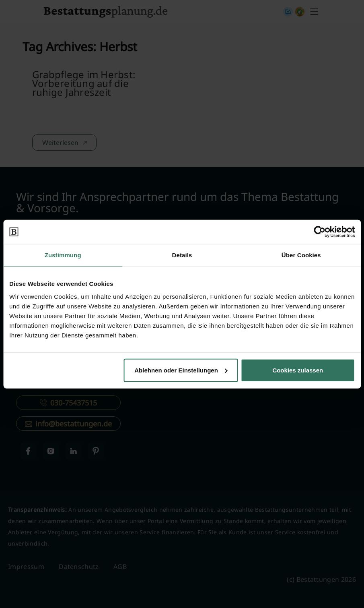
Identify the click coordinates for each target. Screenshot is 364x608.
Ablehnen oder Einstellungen (181, 370)
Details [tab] (182, 255)
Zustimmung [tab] (63, 255)
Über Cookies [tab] (301, 255)
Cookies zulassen (298, 370)
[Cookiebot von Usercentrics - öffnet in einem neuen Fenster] (320, 232)
